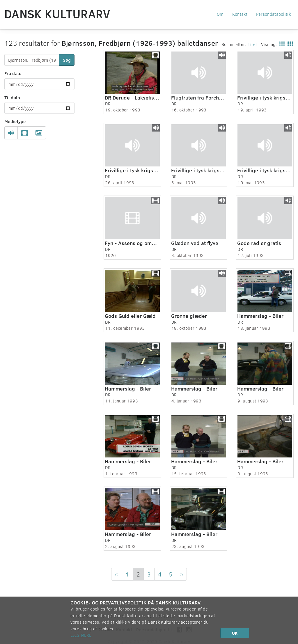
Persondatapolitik (273, 14)
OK (235, 633)
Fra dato (13, 73)
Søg (67, 60)
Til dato (12, 97)
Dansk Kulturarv (57, 14)
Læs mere (81, 635)
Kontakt (240, 14)
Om (220, 14)
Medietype (15, 121)
